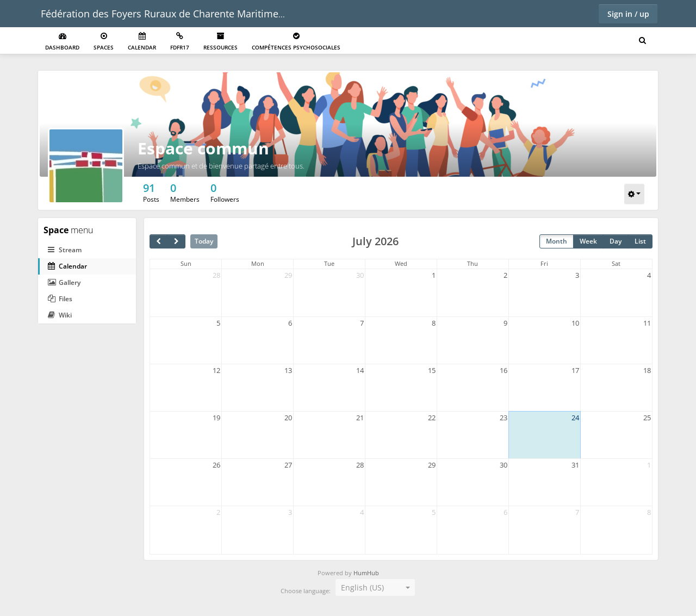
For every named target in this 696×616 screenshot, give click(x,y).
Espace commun (203, 148)
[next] (176, 241)
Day (616, 241)
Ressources (220, 42)
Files (60, 299)
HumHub (366, 573)
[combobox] (375, 588)
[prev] (159, 241)
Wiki (60, 315)
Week (588, 241)
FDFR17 (180, 42)
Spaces (104, 42)
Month (557, 241)
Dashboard (62, 42)
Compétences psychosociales (296, 42)
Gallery (64, 282)
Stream (65, 250)
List (640, 241)
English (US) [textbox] (362, 587)
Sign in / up (628, 14)
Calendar (142, 42)
